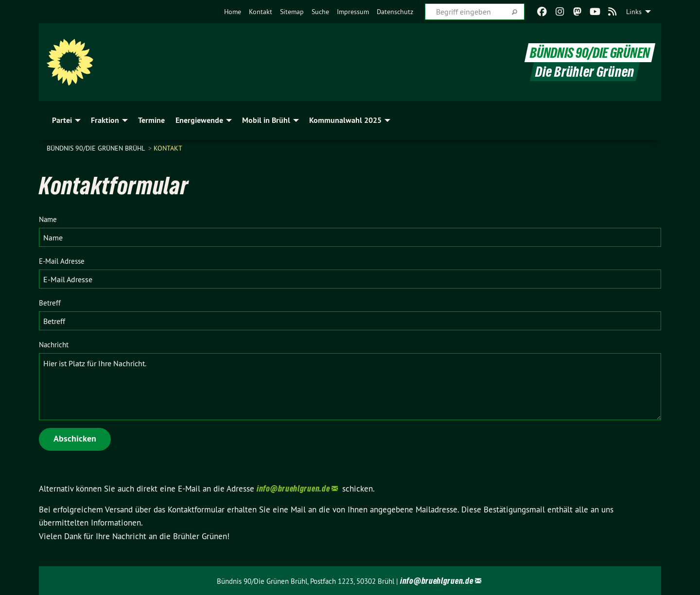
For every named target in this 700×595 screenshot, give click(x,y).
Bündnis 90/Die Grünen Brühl (96, 148)
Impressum (353, 12)
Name (48, 219)
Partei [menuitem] (62, 120)
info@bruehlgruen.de (293, 488)
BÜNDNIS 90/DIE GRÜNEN (590, 53)
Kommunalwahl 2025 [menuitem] (345, 120)
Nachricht (54, 345)
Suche (320, 12)
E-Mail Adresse (62, 261)
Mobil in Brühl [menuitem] (266, 120)
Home (233, 12)
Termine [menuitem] (151, 120)
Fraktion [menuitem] (105, 120)
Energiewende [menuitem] (199, 120)
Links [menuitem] (634, 12)
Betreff (50, 303)
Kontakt (261, 12)
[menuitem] (233, 12)
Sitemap (292, 12)
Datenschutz (395, 12)
